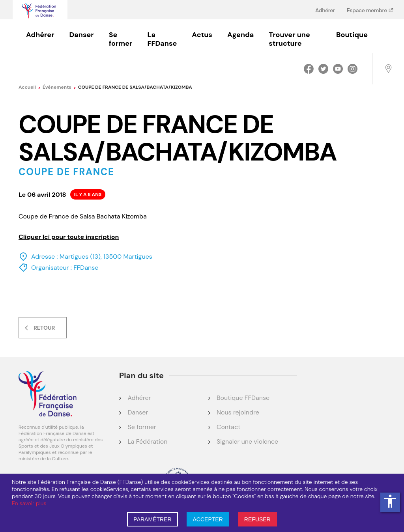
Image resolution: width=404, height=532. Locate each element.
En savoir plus (29, 503)
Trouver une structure (289, 39)
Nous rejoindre (238, 412)
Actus (202, 35)
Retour (44, 328)
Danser (82, 35)
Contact (228, 427)
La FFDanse (162, 39)
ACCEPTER (208, 519)
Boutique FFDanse (243, 398)
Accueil (30, 87)
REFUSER (257, 519)
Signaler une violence (247, 441)
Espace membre (368, 10)
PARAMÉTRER (152, 519)
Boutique (352, 35)
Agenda (240, 35)
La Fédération (147, 441)
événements (59, 87)
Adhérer (325, 10)
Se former (121, 39)
